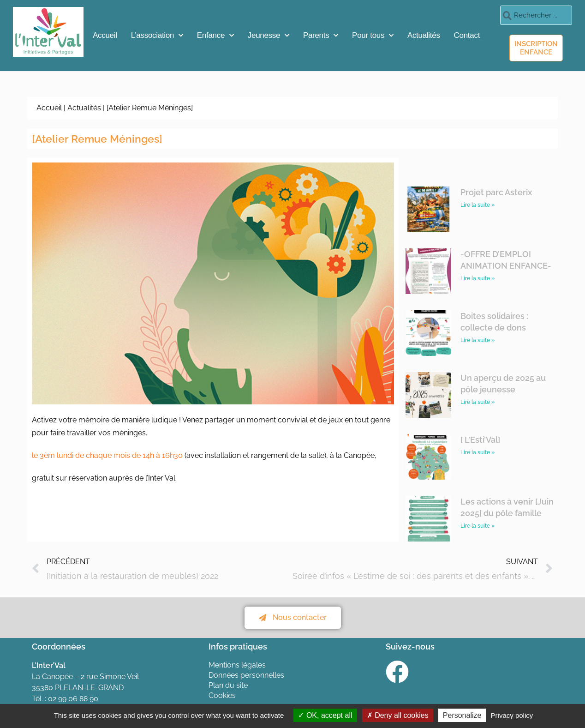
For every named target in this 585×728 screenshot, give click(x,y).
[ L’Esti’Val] (480, 440)
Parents (321, 36)
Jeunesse (269, 36)
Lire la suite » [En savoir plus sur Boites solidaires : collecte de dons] (478, 340)
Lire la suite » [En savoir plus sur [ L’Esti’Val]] (478, 452)
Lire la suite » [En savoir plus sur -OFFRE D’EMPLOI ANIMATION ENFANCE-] (478, 278)
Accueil (105, 35)
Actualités (424, 35)
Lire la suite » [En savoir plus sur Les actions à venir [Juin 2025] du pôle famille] (478, 526)
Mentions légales (237, 665)
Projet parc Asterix (496, 192)
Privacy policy (512, 715)
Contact (467, 35)
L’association (157, 36)
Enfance (215, 36)
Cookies (222, 695)
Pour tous (373, 36)
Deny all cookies (398, 715)
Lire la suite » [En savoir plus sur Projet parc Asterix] (478, 205)
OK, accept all (325, 715)
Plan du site (228, 685)
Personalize (462, 715)
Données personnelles (246, 675)
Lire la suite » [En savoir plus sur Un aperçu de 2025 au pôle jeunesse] (478, 402)
